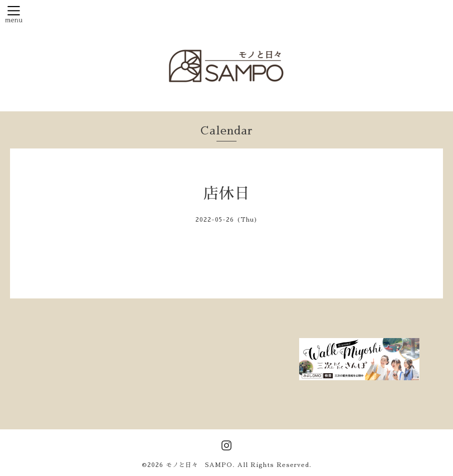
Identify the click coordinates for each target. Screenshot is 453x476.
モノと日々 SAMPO (199, 465)
